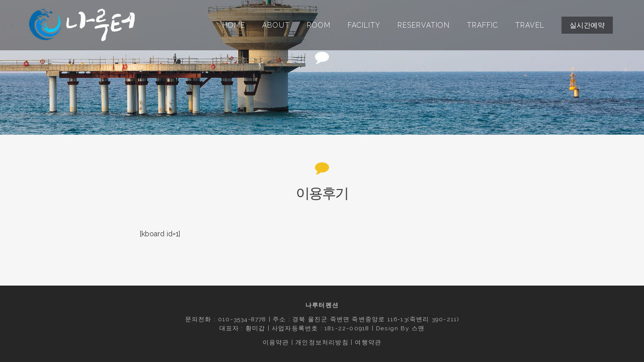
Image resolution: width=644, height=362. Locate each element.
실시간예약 (587, 25)
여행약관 (368, 342)
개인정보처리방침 (322, 342)
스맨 (418, 328)
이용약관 (276, 342)
